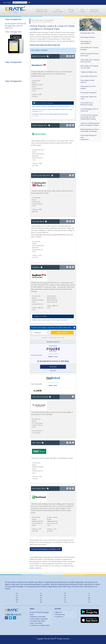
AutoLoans (82, 10)
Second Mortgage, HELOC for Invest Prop (90, 110)
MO (41, 602)
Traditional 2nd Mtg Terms (89, 72)
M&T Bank (38, 443)
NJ (65, 600)
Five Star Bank (39, 221)
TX (89, 595)
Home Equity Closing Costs (89, 76)
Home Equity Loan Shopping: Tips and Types (89, 67)
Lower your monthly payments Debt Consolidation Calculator (90, 124)
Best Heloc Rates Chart (88, 33)
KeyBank (37, 267)
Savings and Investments (94, 10)
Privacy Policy (60, 614)
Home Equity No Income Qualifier (88, 87)
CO (89, 602)
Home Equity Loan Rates (39, 619)
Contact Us (59, 617)
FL (41, 593)
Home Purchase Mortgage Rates (39, 613)
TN (65, 602)
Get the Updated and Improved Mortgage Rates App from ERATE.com (15, 26)
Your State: (7, 2)
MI (41, 600)
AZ (17, 595)
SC (17, 602)
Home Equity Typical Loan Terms (89, 98)
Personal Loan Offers (37, 621)
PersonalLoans (71, 10)
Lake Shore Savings (41, 397)
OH (17, 598)
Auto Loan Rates (36, 623)
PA (65, 598)
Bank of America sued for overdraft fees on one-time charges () (53, 106)
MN (17, 600)
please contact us (36, 568)
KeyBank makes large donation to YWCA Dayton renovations (50, 320)
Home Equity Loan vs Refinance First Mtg (87, 104)
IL (89, 593)
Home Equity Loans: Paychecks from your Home (90, 61)
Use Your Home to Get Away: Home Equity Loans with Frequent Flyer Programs (89, 117)
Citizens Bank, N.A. (41, 125)
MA (41, 595)
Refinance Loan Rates (38, 617)
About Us (58, 612)
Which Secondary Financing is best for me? (90, 55)
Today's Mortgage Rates (13, 32)
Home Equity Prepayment (88, 93)
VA (89, 600)
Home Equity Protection (88, 37)
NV (41, 598)
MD (89, 598)
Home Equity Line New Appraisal (87, 81)
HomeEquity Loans (58, 10)
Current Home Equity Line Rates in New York (45, 45)
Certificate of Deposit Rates (40, 625)
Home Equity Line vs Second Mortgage (89, 48)
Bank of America (40, 56)
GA (17, 593)
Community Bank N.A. (43, 175)
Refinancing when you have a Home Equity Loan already (90, 130)
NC (65, 595)
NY (65, 593)
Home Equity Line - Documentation (86, 42)
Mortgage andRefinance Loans (42, 10)
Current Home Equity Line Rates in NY (46, 549)
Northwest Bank (40, 489)
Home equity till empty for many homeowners (89, 137)
